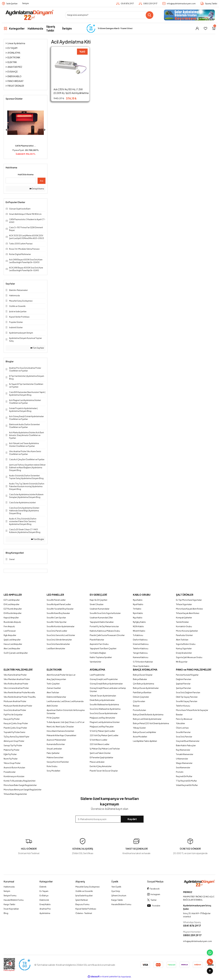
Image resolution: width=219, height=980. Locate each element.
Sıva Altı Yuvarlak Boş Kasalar (60, 609)
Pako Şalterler (53, 753)
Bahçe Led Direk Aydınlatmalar (147, 719)
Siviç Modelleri (53, 771)
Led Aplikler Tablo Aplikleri (145, 741)
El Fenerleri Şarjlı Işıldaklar (101, 757)
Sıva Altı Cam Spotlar (56, 618)
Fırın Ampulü (9, 626)
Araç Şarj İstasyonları (56, 679)
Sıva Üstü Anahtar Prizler (15, 710)
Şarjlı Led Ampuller (12, 640)
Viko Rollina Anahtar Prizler (16, 684)
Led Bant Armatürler (56, 648)
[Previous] (6, 130)
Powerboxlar (10, 772)
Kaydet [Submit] (132, 819)
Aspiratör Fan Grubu (99, 644)
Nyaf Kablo (138, 604)
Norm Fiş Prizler (11, 759)
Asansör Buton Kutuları (14, 767)
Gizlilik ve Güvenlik (84, 891)
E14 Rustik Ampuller (13, 613)
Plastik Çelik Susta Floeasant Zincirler (107, 635)
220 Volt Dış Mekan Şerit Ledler (104, 735)
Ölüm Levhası (182, 728)
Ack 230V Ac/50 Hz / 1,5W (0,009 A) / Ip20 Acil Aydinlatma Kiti (71, 91)
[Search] (109, 15)
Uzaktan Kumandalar (100, 609)
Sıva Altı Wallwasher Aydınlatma (104, 704)
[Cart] (214, 28)
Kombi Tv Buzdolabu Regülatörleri (20, 781)
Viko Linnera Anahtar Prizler (16, 688)
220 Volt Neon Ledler (100, 744)
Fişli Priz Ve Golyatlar (13, 715)
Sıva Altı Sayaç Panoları (187, 701)
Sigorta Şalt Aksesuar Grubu (189, 657)
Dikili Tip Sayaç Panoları (187, 697)
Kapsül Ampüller (11, 618)
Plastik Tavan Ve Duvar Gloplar (104, 771)
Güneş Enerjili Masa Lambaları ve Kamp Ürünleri (108, 690)
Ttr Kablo (137, 609)
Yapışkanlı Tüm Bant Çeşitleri (103, 648)
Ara (42, 181)
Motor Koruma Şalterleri (187, 631)
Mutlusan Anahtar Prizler (15, 701)
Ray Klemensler (183, 750)
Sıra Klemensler (183, 767)
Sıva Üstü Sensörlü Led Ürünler (61, 635)
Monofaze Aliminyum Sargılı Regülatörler (23, 790)
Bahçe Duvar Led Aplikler (144, 732)
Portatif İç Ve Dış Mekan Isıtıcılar (104, 626)
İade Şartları (12, 4)
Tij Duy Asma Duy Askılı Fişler (16, 737)
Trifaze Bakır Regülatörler (15, 794)
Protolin (180, 772)
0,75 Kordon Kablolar (143, 662)
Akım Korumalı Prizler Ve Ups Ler (61, 675)
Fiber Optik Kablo (141, 666)
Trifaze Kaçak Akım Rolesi (188, 613)
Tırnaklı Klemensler (185, 754)
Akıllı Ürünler (52, 706)
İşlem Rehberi (82, 900)
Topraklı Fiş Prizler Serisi (14, 732)
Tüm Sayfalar (37, 348)
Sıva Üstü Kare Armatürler (58, 644)
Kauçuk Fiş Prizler (12, 719)
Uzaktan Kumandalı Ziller (101, 618)
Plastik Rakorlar (97, 640)
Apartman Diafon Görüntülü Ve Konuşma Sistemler (66, 712)
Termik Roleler (182, 622)
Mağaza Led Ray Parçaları (102, 727)
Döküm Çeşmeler (141, 697)
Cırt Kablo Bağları (98, 653)
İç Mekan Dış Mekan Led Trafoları (105, 749)
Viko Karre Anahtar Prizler (15, 675)
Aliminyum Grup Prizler (14, 741)
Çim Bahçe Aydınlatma (143, 684)
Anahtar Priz (45, 909)
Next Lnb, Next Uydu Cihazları (60, 727)
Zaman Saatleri (54, 688)
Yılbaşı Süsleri (139, 728)
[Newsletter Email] (109, 819)
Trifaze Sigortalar (184, 604)
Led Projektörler (97, 675)
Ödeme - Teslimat (84, 913)
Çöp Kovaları (139, 701)
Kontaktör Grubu (184, 626)
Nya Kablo (138, 600)
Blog (6, 913)
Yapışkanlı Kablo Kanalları (102, 622)
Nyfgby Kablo (139, 622)
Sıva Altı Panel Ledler (56, 600)
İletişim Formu (10, 896)
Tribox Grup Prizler (12, 763)
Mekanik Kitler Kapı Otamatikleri (61, 735)
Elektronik (44, 900)
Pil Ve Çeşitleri (53, 718)
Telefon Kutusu (183, 706)
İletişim (26, 3)
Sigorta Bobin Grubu (186, 644)
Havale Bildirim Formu (14, 900)
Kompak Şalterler (184, 618)
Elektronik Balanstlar (56, 697)
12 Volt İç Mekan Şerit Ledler (102, 731)
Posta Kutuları (139, 710)
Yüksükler (180, 723)
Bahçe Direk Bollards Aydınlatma (148, 715)
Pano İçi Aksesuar (184, 719)
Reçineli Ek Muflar (184, 776)
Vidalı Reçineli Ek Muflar (187, 785)
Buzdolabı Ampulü (12, 622)
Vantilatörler (95, 662)
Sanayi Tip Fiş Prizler (13, 745)
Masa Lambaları (97, 762)
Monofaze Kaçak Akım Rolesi (189, 609)
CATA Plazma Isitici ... (26, 146)
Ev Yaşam (44, 891)
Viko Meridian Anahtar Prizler (17, 679)
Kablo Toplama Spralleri (101, 657)
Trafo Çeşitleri (53, 684)
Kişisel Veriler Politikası (86, 909)
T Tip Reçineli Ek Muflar (186, 781)
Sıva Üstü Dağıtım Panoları (188, 692)
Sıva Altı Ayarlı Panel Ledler (59, 604)
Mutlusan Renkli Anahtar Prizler (18, 706)
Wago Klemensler (184, 763)
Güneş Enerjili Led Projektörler (104, 679)
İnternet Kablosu (141, 644)
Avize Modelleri (140, 737)
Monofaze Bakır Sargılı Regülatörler (20, 785)
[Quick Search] (21, 181)
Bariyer (136, 706)
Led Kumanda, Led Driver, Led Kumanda (65, 701)
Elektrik (43, 887)
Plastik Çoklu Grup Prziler (15, 728)
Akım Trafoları (182, 640)
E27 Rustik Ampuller (13, 609)
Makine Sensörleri (55, 757)
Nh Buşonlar (182, 662)
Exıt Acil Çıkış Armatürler (101, 766)
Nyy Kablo (138, 618)
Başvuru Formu (82, 904)
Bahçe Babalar (140, 679)
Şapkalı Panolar (183, 684)
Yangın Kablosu (140, 653)
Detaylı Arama (37, 189)
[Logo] (29, 15)
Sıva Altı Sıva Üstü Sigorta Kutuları (105, 613)
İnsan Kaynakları (11, 909)
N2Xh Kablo (138, 626)
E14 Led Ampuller (11, 604)
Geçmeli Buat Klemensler (188, 741)
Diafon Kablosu (140, 640)
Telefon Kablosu (141, 648)
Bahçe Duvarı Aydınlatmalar (146, 688)
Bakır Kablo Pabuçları (186, 745)
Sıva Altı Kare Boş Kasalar (58, 613)
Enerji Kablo (45, 904)
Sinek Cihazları (97, 604)
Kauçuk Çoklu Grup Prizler (16, 723)
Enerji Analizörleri (184, 653)
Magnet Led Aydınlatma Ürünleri (105, 722)
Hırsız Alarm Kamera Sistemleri (60, 731)
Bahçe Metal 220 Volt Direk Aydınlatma (151, 723)
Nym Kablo (138, 613)
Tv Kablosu (138, 635)
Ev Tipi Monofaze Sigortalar (189, 600)
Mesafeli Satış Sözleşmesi (88, 887)
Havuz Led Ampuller (13, 644)
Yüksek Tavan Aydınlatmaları (103, 696)
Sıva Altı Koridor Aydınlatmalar (61, 626)
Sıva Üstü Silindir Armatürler (59, 640)
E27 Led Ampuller (12, 600)
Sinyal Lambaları (54, 749)
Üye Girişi (116, 891)
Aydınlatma (45, 913)
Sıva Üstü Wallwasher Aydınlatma (105, 709)
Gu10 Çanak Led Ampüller (16, 653)
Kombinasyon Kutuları (14, 776)
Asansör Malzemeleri (56, 740)
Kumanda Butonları (56, 744)
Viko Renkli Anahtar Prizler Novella (19, 692)
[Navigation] (14, 28)
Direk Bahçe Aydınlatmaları (102, 700)
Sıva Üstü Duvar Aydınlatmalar (104, 713)
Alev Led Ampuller (12, 648)
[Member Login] (197, 28)
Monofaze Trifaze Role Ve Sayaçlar (192, 710)
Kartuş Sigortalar (184, 648)
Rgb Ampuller (10, 635)
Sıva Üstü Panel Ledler (57, 631)
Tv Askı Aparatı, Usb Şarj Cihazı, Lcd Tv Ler (66, 722)
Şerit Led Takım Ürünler (100, 753)
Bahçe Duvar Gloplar (143, 675)
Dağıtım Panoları (184, 679)
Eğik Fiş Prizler (10, 754)
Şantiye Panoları (183, 688)
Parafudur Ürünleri (184, 635)
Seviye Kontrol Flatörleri (58, 762)
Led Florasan (10, 631)
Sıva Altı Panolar (183, 732)
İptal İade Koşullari (84, 896)
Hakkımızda (9, 887)
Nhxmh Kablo (139, 631)
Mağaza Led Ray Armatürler (102, 718)
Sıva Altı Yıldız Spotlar (57, 622)
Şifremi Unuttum (119, 896)
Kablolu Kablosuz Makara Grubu (105, 631)
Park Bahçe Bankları (142, 692)
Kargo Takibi (9, 904)
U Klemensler (182, 759)
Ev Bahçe (44, 896)
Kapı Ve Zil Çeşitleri (98, 600)
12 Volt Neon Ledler (98, 740)
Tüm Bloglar (38, 539)
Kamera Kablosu (141, 657)
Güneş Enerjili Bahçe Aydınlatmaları (106, 684)
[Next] (45, 130)
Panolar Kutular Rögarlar (187, 675)
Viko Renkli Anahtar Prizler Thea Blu (20, 697)
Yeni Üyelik (116, 887)
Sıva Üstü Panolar (184, 737)
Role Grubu (52, 766)
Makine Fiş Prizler (11, 750)
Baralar (179, 715)
